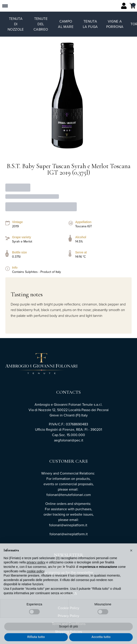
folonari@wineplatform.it (69, 534)
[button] (131, 558)
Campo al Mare (66, 24)
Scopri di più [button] (69, 634)
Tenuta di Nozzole (16, 24)
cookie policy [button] (36, 578)
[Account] (124, 6)
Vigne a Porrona (115, 24)
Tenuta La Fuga (90, 24)
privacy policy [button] (36, 570)
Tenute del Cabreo (41, 24)
